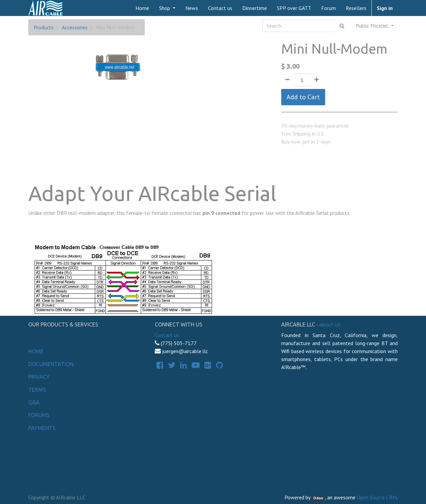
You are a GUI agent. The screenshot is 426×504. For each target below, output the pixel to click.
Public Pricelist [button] (373, 26)
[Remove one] (287, 80)
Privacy (39, 377)
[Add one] (317, 80)
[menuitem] (142, 8)
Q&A (34, 402)
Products (44, 27)
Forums (39, 415)
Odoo (318, 498)
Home (36, 351)
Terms (37, 390)
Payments (42, 428)
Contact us (167, 335)
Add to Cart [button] (303, 97)
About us (330, 325)
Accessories (75, 27)
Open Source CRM (377, 497)
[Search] (342, 26)
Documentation (51, 364)
